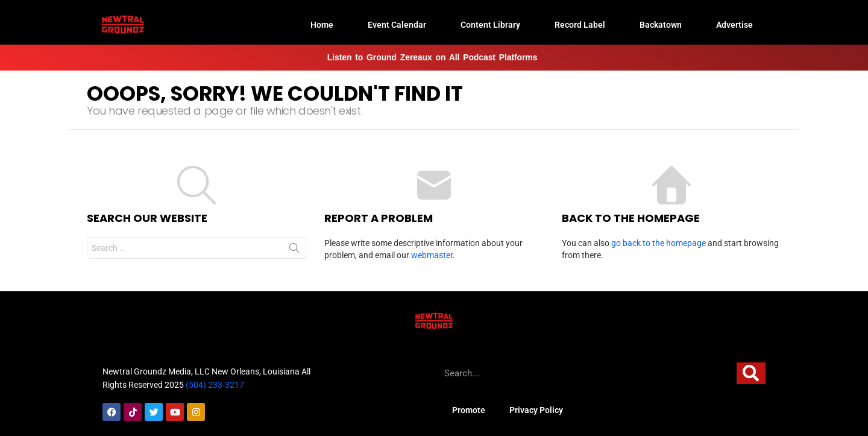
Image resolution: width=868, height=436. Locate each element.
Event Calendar (397, 25)
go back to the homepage (659, 243)
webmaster (432, 255)
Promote (469, 410)
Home (322, 25)
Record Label (580, 25)
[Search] (751, 373)
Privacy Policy (536, 410)
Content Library (490, 25)
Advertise (734, 25)
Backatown (661, 25)
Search (294, 250)
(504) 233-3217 (215, 385)
